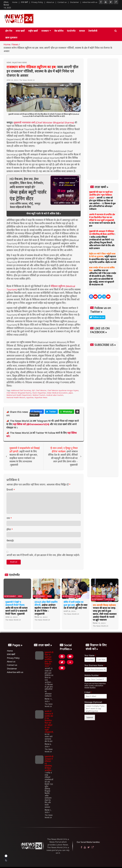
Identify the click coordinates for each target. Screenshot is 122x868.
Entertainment (10, 596)
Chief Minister (41, 390)
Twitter (51, 412)
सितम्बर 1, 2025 (48, 811)
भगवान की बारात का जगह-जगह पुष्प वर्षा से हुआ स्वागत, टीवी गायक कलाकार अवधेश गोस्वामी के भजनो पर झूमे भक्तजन (105, 612)
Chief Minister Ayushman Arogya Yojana (63, 390)
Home (15, 2)
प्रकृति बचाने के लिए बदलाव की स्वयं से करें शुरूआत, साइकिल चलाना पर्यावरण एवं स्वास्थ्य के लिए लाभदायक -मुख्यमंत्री (25, 456)
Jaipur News (110, 599)
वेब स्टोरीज (59, 31)
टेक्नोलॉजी (93, 31)
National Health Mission (16, 397)
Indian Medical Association (57, 393)
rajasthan (30, 397)
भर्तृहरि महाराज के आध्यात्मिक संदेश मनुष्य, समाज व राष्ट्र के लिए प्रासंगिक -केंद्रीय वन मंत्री (103, 258)
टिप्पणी (11, 490)
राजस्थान (45, 31)
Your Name (90, 656)
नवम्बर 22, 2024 (11, 617)
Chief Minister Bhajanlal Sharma (19, 393)
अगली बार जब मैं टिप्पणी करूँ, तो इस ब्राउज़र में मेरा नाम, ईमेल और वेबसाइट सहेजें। (43, 555)
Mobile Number (92, 675)
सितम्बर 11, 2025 (48, 700)
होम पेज (9, 31)
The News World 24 (27, 80)
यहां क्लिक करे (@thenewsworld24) (31, 424)
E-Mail (88, 692)
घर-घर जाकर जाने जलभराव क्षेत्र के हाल (102, 220)
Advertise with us (90, 2)
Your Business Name (95, 665)
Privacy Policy (37, 2)
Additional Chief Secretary (21, 390)
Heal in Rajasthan (39, 393)
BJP (33, 390)
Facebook (37, 412)
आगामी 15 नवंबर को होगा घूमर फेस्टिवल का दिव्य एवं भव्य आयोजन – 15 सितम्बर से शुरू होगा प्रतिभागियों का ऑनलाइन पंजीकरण (102, 201)
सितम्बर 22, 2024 (41, 617)
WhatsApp (66, 412)
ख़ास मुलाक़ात (11, 38)
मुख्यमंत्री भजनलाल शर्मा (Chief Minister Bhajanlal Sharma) (44, 123)
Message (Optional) (93, 702)
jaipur (71, 393)
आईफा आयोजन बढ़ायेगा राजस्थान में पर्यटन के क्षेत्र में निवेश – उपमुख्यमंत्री (46, 608)
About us (50, 2)
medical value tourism (55, 395)
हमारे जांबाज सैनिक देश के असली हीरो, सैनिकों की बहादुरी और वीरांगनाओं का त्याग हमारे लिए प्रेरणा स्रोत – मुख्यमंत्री (63, 456)
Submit (90, 717)
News (9, 62)
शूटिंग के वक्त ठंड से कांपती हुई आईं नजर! (75, 605)
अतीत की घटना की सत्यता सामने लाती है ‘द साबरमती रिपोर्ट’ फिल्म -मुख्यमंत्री (16, 608)
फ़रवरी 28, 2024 (69, 611)
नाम (9, 518)
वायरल (82, 31)
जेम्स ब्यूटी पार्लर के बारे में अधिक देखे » (44, 214)
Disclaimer (75, 2)
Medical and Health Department (19, 395)
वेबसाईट (10, 541)
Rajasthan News (19, 62)
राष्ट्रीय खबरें (33, 31)
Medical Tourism (39, 395)
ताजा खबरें (24, 2)
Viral (78, 596)
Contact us (62, 2)
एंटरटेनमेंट (71, 31)
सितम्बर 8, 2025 (48, 745)
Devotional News (98, 596)
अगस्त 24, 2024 (12, 80)
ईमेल (10, 529)
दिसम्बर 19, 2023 (99, 623)
